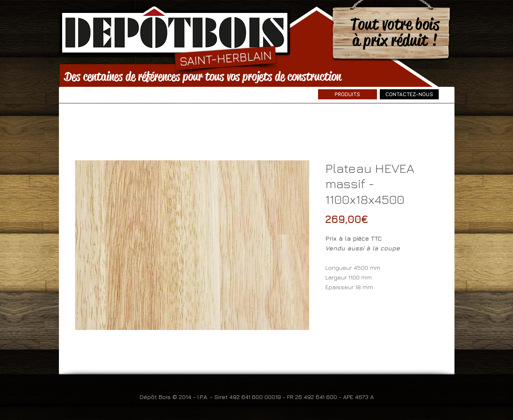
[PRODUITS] (348, 94)
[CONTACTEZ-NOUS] (409, 94)
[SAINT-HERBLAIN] (225, 58)
